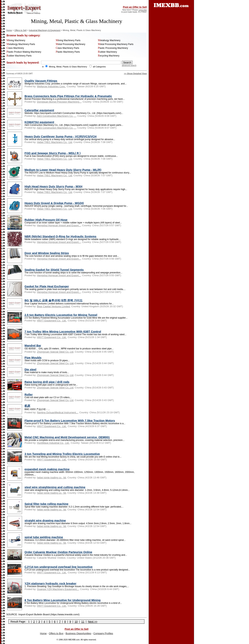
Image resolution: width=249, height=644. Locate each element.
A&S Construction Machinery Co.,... (56, 116)
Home (9, 30)
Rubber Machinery (107, 52)
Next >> (93, 622)
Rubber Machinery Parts (19, 56)
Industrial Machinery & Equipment (45, 30)
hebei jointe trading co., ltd (52, 478)
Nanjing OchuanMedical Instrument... (57, 412)
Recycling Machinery (109, 56)
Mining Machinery (16, 40)
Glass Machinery (15, 48)
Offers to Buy (56, 633)
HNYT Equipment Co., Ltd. (52, 321)
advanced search (129, 65)
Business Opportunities (78, 633)
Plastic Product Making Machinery (24, 52)
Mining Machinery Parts (68, 40)
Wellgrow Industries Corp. (51, 86)
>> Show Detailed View (135, 74)
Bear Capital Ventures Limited (53, 306)
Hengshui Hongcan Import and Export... (59, 225)
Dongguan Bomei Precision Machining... (59, 102)
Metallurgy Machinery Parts (21, 44)
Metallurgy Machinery (109, 40)
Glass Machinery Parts (67, 48)
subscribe (143, 10)
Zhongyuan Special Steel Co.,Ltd (55, 352)
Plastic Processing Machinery (113, 48)
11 (83, 622)
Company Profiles (103, 633)
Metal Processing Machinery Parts (116, 44)
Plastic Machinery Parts (68, 52)
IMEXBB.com (74, 640)
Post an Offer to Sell (135, 7)
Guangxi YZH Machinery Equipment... (58, 589)
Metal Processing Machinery (70, 44)
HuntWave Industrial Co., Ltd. (53, 443)
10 (76, 622)
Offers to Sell (20, 30)
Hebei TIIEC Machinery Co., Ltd (54, 142)
